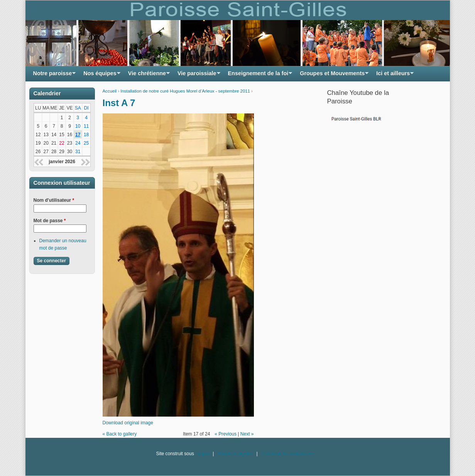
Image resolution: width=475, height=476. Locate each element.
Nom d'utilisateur (54, 200)
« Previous (226, 434)
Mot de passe (50, 221)
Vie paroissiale (197, 75)
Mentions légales (235, 454)
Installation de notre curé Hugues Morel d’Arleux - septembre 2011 (185, 91)
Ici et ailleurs (393, 75)
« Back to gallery (120, 434)
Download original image (128, 423)
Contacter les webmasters (288, 454)
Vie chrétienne (147, 75)
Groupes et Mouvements (332, 75)
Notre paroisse (53, 75)
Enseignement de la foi (258, 75)
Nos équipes (100, 75)
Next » (247, 434)
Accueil (110, 91)
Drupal (202, 454)
